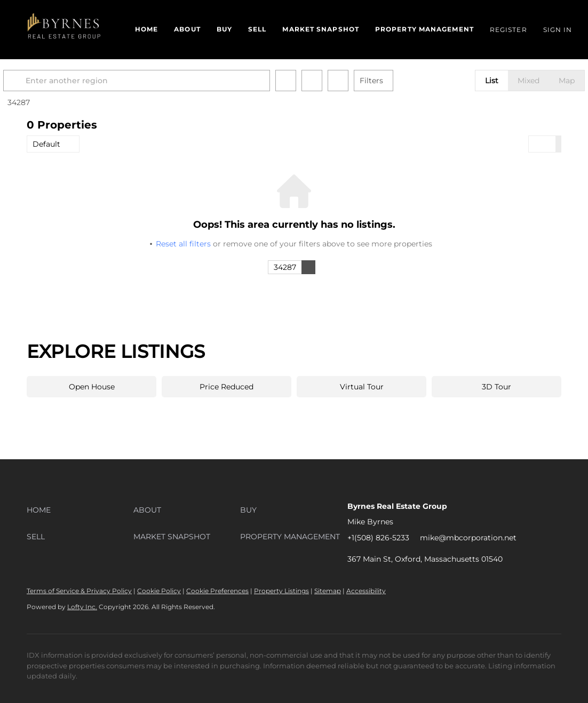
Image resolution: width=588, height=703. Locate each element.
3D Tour (496, 387)
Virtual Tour (362, 387)
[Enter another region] (164, 81)
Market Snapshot (321, 29)
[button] (65, 30)
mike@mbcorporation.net (468, 538)
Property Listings (281, 591)
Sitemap (328, 591)
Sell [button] (257, 29)
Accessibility (366, 591)
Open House (92, 387)
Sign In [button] (558, 30)
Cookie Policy (159, 591)
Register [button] (508, 30)
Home (146, 29)
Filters (395, 81)
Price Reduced (227, 387)
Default (46, 144)
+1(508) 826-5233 (378, 538)
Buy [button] (224, 29)
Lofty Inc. (82, 607)
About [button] (187, 29)
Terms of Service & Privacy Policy (79, 591)
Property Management (424, 29)
